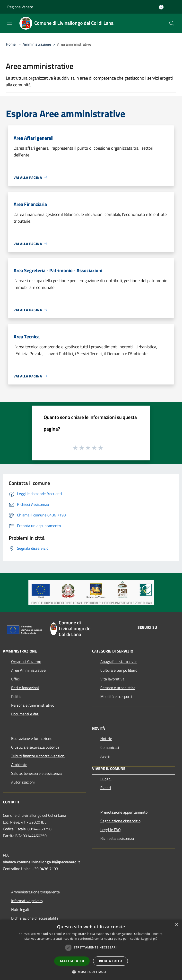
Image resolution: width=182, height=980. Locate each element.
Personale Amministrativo (33, 705)
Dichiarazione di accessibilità (35, 918)
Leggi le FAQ (111, 830)
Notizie (106, 739)
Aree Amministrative (28, 670)
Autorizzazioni (23, 782)
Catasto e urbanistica (118, 688)
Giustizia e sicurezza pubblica (35, 747)
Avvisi (105, 756)
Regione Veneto (20, 7)
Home (11, 44)
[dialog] (91, 950)
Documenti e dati (25, 714)
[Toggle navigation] (10, 23)
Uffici (15, 679)
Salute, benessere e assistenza (36, 773)
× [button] (177, 925)
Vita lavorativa (112, 679)
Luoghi (106, 779)
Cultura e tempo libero (119, 670)
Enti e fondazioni (25, 688)
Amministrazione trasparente (35, 892)
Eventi (106, 788)
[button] (91, 972)
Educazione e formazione (32, 738)
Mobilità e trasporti (116, 696)
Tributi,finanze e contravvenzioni (38, 756)
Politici (17, 696)
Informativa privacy (27, 901)
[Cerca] (172, 23)
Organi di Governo (26, 661)
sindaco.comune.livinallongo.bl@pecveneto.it (41, 862)
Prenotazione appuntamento (124, 812)
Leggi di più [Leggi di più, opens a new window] (149, 939)
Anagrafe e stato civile (119, 661)
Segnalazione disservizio (120, 821)
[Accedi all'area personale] (161, 7)
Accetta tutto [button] (72, 961)
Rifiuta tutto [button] (110, 961)
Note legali (20, 909)
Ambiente (19, 765)
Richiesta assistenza (117, 838)
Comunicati (110, 747)
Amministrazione (37, 44)
